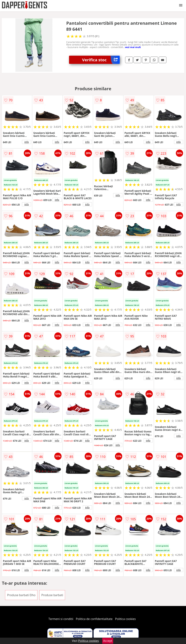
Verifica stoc (101, 60)
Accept (108, 641)
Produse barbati (52, 595)
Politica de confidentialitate (94, 619)
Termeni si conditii (61, 619)
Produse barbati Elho (21, 595)
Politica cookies (126, 619)
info (27, 142)
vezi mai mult (133, 47)
